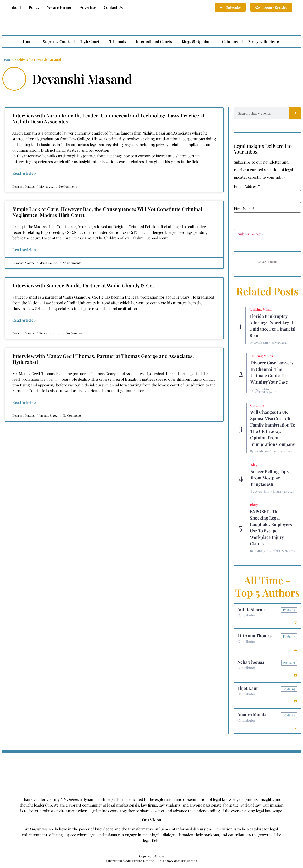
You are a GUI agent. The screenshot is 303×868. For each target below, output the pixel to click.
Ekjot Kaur (248, 690)
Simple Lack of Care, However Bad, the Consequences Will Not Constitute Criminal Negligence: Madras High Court (107, 212)
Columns (230, 41)
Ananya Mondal (253, 717)
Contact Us (113, 7)
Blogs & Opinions (197, 41)
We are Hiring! (60, 7)
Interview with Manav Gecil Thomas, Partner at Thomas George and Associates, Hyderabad (103, 359)
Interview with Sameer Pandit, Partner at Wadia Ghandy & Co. (83, 285)
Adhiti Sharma (252, 610)
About (16, 7)
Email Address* (247, 186)
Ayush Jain (261, 343)
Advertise (88, 7)
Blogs (255, 465)
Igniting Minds (261, 309)
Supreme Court (56, 41)
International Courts (154, 41)
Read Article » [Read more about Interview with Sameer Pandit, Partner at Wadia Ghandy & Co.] (24, 320)
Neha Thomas (251, 663)
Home (28, 41)
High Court (89, 41)
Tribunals (118, 41)
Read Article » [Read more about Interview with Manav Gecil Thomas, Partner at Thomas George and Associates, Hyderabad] (24, 402)
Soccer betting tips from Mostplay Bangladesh (270, 478)
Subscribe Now (251, 234)
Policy (34, 7)
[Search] (295, 113)
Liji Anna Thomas (255, 636)
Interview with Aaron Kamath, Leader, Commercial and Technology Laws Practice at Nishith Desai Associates (108, 118)
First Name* (244, 209)
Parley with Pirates (264, 41)
